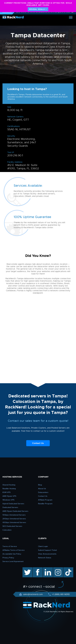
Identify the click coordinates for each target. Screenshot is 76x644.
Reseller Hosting (9, 489)
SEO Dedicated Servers (12, 526)
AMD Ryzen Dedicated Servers (15, 511)
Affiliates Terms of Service (13, 550)
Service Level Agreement (13, 561)
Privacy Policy (8, 558)
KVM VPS (7, 492)
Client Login (43, 546)
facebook (37, 569)
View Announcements (47, 554)
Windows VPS (8, 500)
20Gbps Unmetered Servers (14, 519)
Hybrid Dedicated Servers (13, 504)
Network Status (45, 558)
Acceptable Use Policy (12, 554)
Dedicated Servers (10, 507)
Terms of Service (10, 546)
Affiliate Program (45, 500)
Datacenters (43, 492)
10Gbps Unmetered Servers (14, 515)
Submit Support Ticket (47, 550)
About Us (42, 489)
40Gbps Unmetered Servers (14, 522)
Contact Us (38, 443)
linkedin (47, 569)
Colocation (7, 530)
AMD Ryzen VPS (9, 496)
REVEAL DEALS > (38, 9)
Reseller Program (45, 504)
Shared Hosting (9, 485)
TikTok (67, 569)
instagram (58, 569)
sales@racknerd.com (33, 594)
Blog (40, 485)
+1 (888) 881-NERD (61, 594)
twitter (26, 569)
